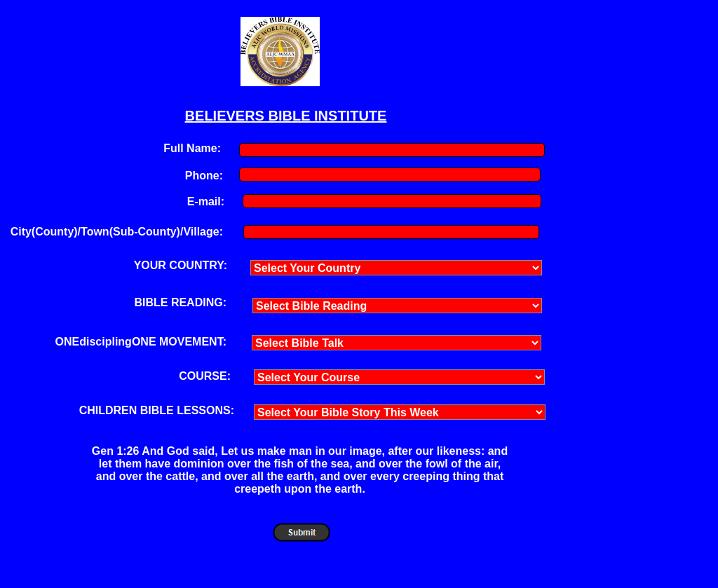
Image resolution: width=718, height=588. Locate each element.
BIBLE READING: (180, 302)
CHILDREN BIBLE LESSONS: (157, 410)
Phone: (204, 176)
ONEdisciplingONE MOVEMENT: (141, 342)
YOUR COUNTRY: (181, 265)
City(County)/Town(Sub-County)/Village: (117, 232)
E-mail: (206, 201)
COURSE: (205, 376)
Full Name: (192, 148)
